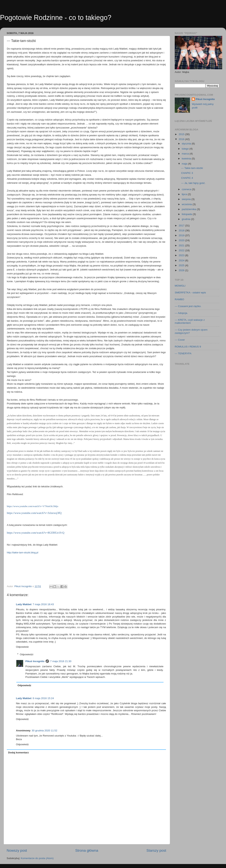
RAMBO (179, 299)
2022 (182, 250)
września (187, 204)
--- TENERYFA (183, 353)
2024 (182, 260)
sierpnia (187, 199)
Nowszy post (17, 850)
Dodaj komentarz (19, 753)
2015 (182, 134)
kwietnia (187, 159)
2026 (182, 270)
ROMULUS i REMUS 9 (188, 347)
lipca (185, 194)
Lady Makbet (24, 604)
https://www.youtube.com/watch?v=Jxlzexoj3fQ (34, 513)
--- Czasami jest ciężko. (188, 306)
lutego (186, 149)
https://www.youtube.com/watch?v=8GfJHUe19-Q (36, 533)
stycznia (187, 144)
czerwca (187, 189)
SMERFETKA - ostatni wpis (190, 293)
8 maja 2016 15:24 (43, 698)
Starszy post (156, 850)
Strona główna (87, 850)
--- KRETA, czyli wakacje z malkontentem (190, 321)
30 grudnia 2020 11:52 (45, 731)
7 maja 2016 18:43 (43, 604)
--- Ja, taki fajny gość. (193, 183)
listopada (187, 214)
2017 (182, 226)
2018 (182, 230)
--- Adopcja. (181, 313)
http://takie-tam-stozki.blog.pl (23, 553)
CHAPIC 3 (187, 173)
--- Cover (180, 340)
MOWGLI (180, 286)
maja (185, 164)
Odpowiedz (22, 647)
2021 (182, 245)
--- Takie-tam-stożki (192, 168)
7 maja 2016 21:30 (61, 661)
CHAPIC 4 (187, 178)
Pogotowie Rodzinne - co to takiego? (56, 18)
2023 (182, 255)
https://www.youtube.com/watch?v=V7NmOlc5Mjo (33, 506)
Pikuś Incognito (35, 661)
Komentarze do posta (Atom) (37, 858)
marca (186, 154)
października (189, 209)
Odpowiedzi (27, 654)
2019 (182, 235)
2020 (182, 240)
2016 (182, 139)
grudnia (186, 219)
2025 (182, 265)
